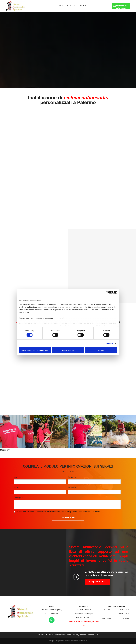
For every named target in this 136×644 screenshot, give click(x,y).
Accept (101, 350)
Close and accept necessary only (35, 350)
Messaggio (18, 498)
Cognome (72, 477)
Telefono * (73, 487)
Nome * (17, 477)
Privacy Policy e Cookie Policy (85, 635)
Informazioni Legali (63, 635)
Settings (110, 343)
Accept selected (68, 350)
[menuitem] (60, 5)
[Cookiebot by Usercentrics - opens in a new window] (107, 292)
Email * (17, 487)
